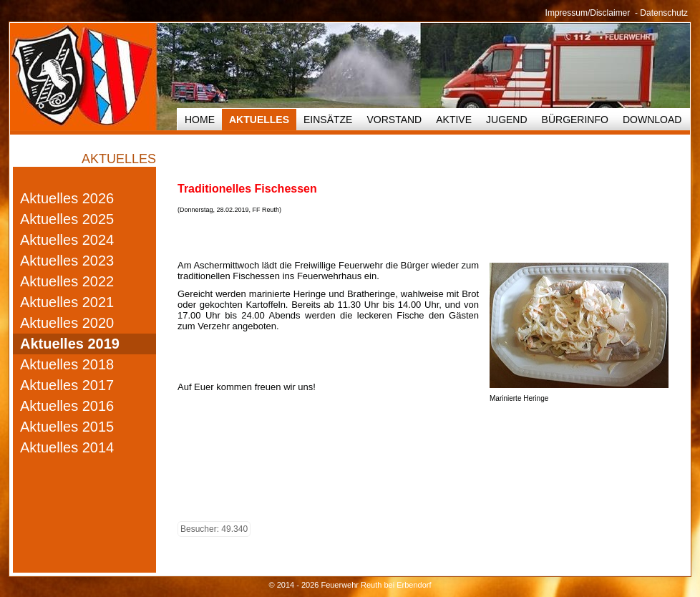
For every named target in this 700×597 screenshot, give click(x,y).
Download (652, 120)
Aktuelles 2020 (67, 323)
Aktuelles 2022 (67, 281)
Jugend (507, 120)
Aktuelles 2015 (67, 427)
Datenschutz (664, 13)
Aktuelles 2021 (67, 302)
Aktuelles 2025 (67, 219)
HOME (200, 120)
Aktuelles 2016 (67, 406)
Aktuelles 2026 (67, 198)
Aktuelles (259, 120)
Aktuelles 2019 (70, 344)
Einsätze (328, 120)
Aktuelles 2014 (67, 447)
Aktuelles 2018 (67, 364)
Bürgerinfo (575, 120)
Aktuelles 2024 (67, 240)
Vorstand (394, 120)
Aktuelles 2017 (67, 385)
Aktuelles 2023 (67, 261)
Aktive (454, 120)
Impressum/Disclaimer (588, 13)
